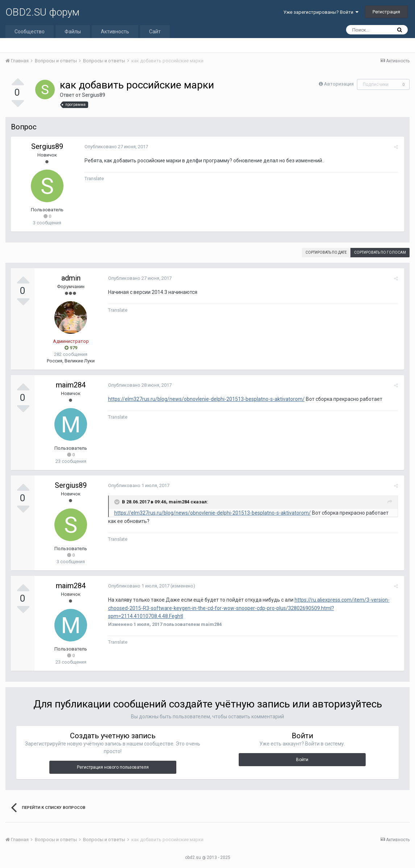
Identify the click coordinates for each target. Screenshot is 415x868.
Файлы (73, 32)
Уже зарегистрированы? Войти (321, 12)
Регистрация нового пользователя (113, 767)
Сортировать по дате (326, 252)
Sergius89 (94, 95)
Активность (115, 32)
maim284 (71, 385)
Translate (93, 178)
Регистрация (386, 12)
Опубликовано (115, 147)
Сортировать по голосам (380, 252)
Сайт (155, 32)
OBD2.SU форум (42, 12)
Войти (302, 760)
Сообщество (30, 32)
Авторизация (339, 84)
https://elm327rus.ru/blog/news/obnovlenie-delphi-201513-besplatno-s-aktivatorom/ (205, 399)
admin (71, 278)
